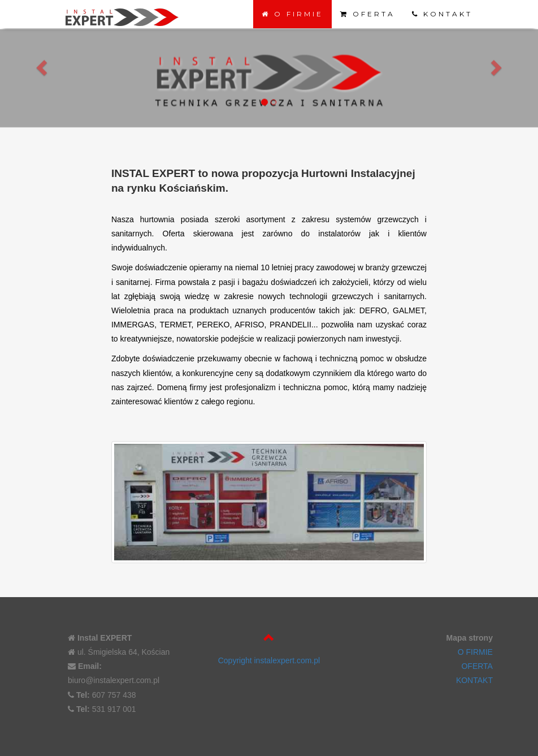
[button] (40, 66)
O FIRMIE (292, 14)
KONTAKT (442, 14)
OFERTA (368, 14)
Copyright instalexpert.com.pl (269, 660)
